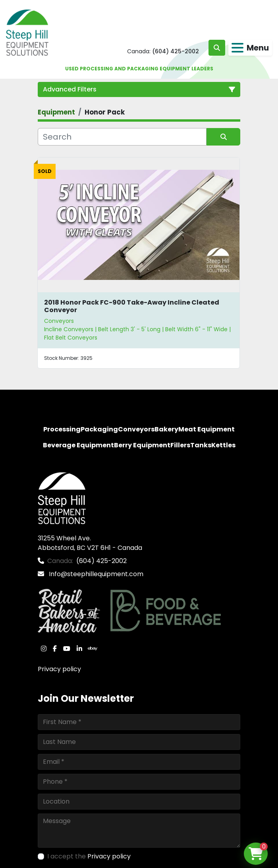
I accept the (89, 856)
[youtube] (67, 649)
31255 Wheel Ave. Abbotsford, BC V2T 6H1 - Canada (90, 543)
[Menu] (237, 48)
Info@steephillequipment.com (95, 574)
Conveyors (59, 321)
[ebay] (93, 649)
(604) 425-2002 (176, 51)
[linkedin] (79, 649)
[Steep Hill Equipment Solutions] (62, 498)
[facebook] (55, 649)
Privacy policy (59, 669)
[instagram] (44, 649)
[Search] (122, 137)
